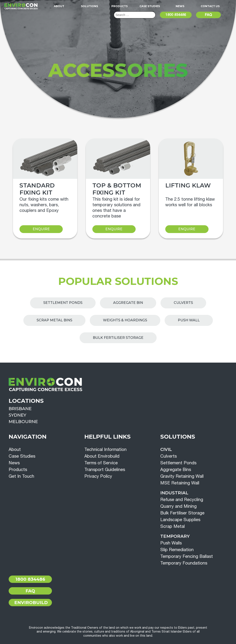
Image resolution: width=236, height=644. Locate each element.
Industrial (174, 493)
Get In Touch (21, 476)
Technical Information (105, 449)
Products (120, 6)
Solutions (89, 6)
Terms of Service (101, 463)
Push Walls (171, 543)
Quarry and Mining (178, 506)
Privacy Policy (98, 476)
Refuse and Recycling (182, 499)
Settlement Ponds (63, 303)
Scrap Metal (173, 526)
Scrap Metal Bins (54, 320)
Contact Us (210, 6)
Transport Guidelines (105, 469)
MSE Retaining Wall (180, 483)
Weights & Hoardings (125, 320)
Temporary (175, 536)
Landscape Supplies (180, 519)
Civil (166, 449)
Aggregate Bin (128, 303)
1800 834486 (176, 15)
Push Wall (189, 320)
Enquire (41, 229)
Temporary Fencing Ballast (187, 556)
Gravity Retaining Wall (182, 476)
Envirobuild (31, 603)
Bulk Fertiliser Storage (118, 338)
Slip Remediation (177, 550)
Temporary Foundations (184, 563)
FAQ (208, 15)
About (59, 6)
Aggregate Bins (176, 469)
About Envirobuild (102, 456)
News (180, 6)
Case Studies (150, 6)
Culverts (183, 303)
